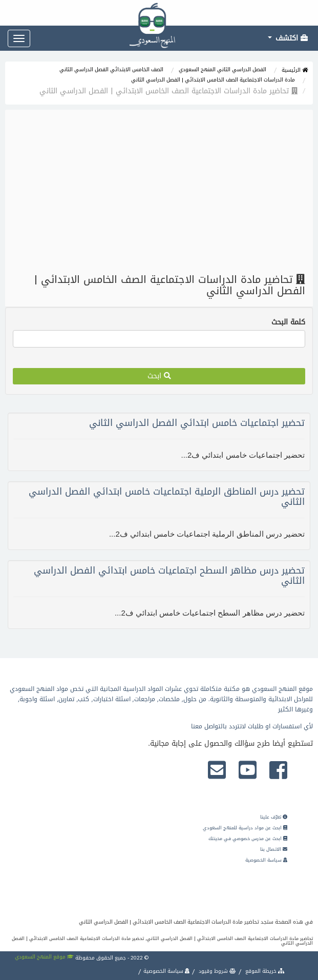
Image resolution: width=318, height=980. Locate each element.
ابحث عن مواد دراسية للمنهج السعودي (245, 828)
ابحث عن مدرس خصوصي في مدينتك (248, 839)
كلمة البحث (288, 322)
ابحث (159, 376)
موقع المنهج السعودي (44, 957)
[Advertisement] (159, 192)
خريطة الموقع (264, 971)
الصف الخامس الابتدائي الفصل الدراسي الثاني (111, 69)
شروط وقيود (217, 971)
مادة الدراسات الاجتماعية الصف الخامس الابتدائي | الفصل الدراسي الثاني (213, 80)
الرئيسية (295, 70)
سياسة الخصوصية (266, 860)
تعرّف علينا (274, 817)
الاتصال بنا (274, 849)
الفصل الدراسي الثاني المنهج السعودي (222, 69)
